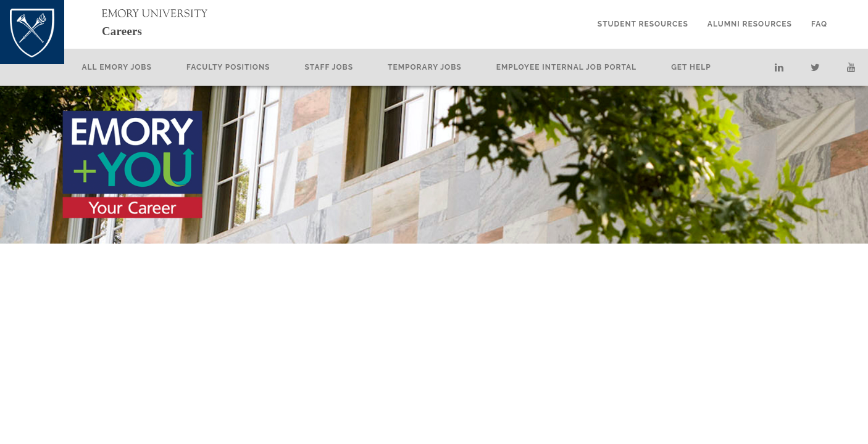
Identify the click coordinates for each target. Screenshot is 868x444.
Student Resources (643, 24)
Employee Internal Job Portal (589, 67)
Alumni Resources (750, 24)
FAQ (819, 24)
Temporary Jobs (447, 67)
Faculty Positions (251, 67)
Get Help (713, 67)
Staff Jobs (352, 67)
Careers (133, 30)
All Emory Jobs (139, 67)
